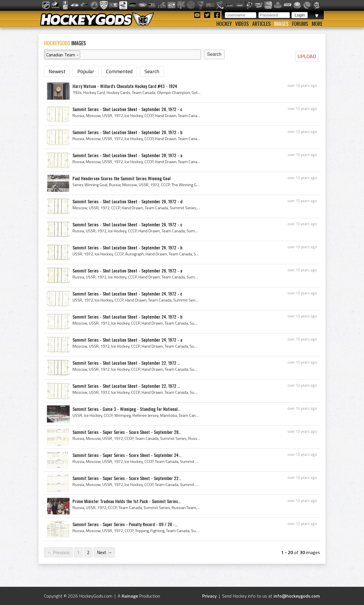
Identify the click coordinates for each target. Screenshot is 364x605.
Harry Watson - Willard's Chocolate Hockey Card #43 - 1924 (125, 86)
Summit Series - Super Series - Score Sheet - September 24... (127, 455)
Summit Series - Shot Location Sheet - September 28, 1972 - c (127, 109)
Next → (105, 552)
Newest (57, 71)
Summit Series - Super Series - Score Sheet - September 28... (127, 432)
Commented (119, 71)
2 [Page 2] (88, 552)
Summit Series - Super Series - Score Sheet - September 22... (127, 478)
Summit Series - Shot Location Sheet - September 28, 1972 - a (127, 155)
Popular (86, 71)
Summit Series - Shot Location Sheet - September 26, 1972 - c (127, 224)
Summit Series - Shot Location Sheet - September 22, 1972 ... (126, 363)
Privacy (209, 596)
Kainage (130, 596)
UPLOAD (307, 56)
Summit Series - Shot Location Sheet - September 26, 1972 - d (128, 201)
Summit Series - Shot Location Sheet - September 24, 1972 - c (127, 294)
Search (152, 71)
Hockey (224, 24)
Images (281, 24)
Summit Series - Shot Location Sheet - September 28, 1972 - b (127, 132)
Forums (300, 24)
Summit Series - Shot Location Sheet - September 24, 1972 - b (127, 317)
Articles (261, 24)
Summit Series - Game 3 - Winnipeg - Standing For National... (126, 409)
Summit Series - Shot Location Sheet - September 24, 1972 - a (127, 340)
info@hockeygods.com (297, 596)
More (317, 24)
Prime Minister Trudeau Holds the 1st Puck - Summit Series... (127, 501)
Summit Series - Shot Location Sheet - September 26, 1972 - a (127, 270)
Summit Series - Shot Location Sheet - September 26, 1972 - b (127, 247)
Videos (242, 24)
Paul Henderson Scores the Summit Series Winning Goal (122, 178)
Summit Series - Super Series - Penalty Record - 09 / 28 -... (125, 524)
